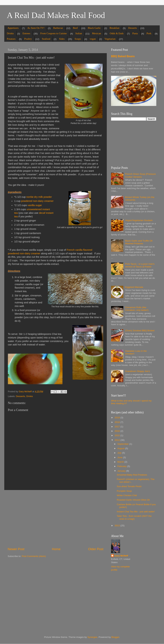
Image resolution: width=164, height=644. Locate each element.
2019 (118, 418)
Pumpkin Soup (124, 491)
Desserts (132, 28)
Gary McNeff (121, 556)
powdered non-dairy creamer (37, 201)
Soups (78, 39)
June (120, 457)
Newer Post (16, 549)
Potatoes (11, 39)
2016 (118, 431)
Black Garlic (94, 28)
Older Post (96, 549)
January (122, 471)
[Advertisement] (56, 518)
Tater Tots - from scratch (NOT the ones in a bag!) (134, 517)
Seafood (46, 39)
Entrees (26, 33)
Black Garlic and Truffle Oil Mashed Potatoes (139, 242)
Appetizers (13, 28)
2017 (118, 427)
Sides (62, 39)
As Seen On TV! (36, 28)
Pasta (135, 33)
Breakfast (114, 28)
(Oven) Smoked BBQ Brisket (140, 331)
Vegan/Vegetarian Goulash (139, 220)
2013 (118, 526)
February (122, 466)
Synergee (92, 637)
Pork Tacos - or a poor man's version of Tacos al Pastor (140, 265)
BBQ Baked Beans (123, 56)
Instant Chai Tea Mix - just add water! (136, 512)
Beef (75, 28)
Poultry (28, 39)
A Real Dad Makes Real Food (56, 15)
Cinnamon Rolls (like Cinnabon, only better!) (137, 309)
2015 (118, 435)
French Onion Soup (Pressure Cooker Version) (140, 175)
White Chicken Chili (127, 495)
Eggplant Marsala (134, 287)
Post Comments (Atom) (34, 556)
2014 (118, 440)
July (120, 453)
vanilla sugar (35, 205)
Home (56, 549)
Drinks (10, 33)
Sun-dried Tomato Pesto (129, 486)
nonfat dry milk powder (39, 197)
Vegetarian (110, 39)
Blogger (115, 637)
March (121, 462)
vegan (93, 39)
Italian (79, 33)
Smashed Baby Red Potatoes (132, 475)
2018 (118, 422)
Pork (149, 33)
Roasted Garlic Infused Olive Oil (133, 500)
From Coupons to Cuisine (54, 33)
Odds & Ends (117, 33)
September (123, 444)
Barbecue (58, 28)
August (121, 448)
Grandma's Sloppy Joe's (137, 371)
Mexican (97, 33)
